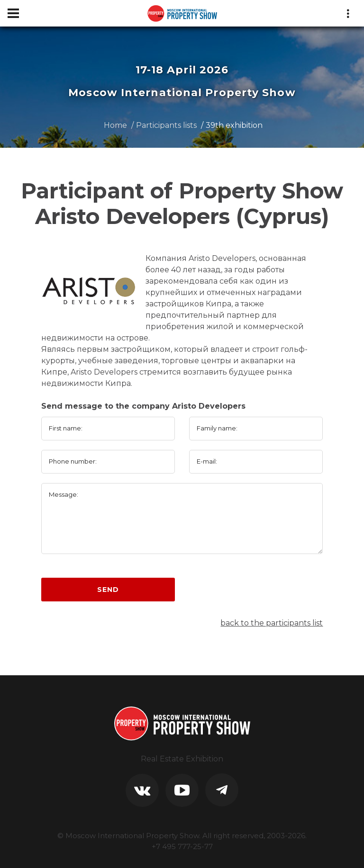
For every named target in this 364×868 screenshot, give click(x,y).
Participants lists (166, 125)
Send (108, 590)
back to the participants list (272, 623)
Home (115, 125)
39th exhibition (234, 125)
